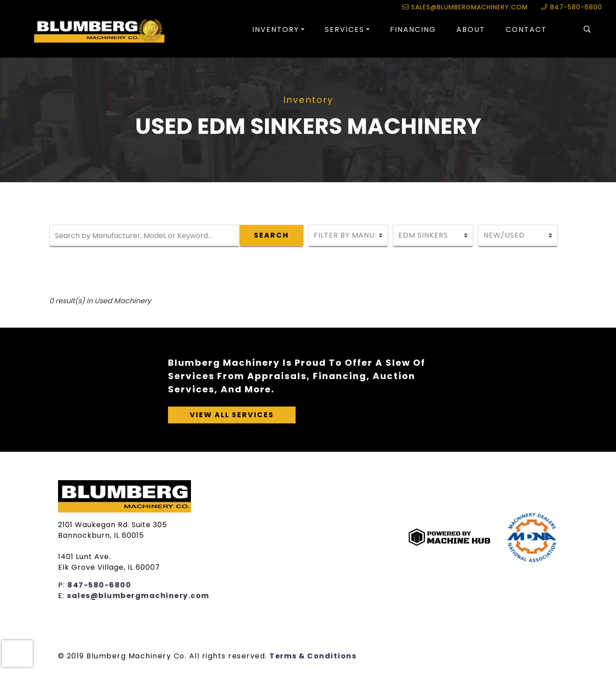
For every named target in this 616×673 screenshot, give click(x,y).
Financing (413, 29)
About (471, 29)
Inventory (276, 29)
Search (271, 235)
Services (345, 29)
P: (63, 585)
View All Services (232, 415)
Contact (526, 29)
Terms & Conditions (313, 656)
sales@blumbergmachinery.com (465, 7)
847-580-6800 (572, 7)
